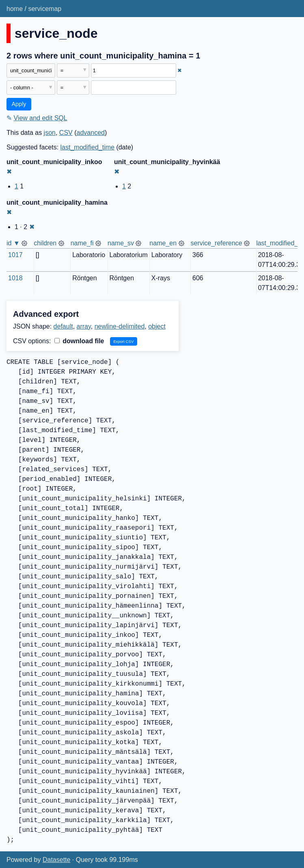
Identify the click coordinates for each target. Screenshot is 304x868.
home (15, 9)
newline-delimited (120, 326)
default (63, 326)
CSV (66, 133)
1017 (15, 255)
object (157, 326)
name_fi (82, 243)
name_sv (121, 243)
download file (79, 341)
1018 (15, 278)
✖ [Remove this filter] (180, 70)
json (50, 133)
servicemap (45, 9)
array (84, 326)
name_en (163, 243)
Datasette (56, 860)
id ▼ (13, 243)
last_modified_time (87, 147)
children (45, 243)
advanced (91, 133)
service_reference (217, 243)
